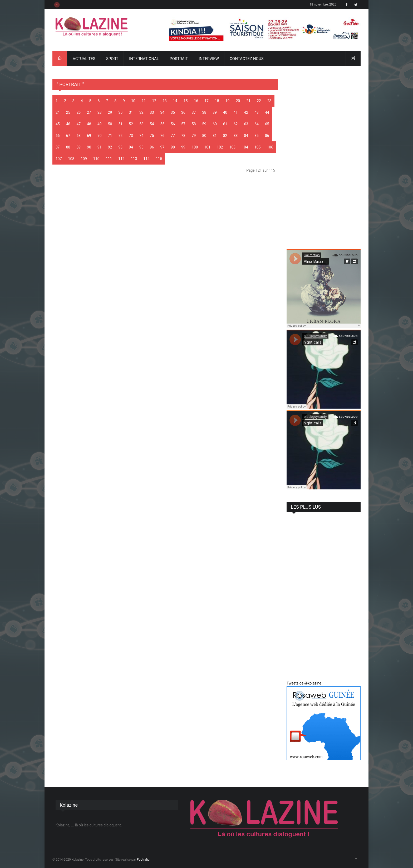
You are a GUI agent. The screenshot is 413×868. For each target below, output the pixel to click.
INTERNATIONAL (144, 59)
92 (110, 147)
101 (207, 147)
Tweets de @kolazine (304, 683)
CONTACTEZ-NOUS (247, 59)
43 (257, 112)
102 (220, 147)
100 (195, 147)
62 (236, 124)
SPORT (112, 59)
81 (215, 136)
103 (233, 147)
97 (163, 147)
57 (183, 124)
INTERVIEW (209, 59)
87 (58, 147)
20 (238, 101)
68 (79, 136)
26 (79, 112)
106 (270, 147)
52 (131, 124)
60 (215, 124)
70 (100, 136)
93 (121, 147)
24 (58, 112)
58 (194, 124)
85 (257, 136)
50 (110, 124)
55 (163, 124)
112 (121, 159)
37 (194, 112)
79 (194, 136)
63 (246, 124)
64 (257, 124)
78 (183, 136)
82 (225, 136)
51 (121, 124)
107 (59, 159)
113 (134, 159)
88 (68, 147)
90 (89, 147)
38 (204, 112)
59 (204, 124)
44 (267, 112)
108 (71, 159)
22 (259, 101)
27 (89, 112)
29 (110, 112)
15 (186, 101)
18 (217, 101)
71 (110, 136)
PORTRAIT (179, 59)
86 (267, 136)
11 (144, 101)
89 (79, 147)
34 (163, 112)
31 (131, 112)
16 (196, 101)
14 (175, 101)
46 (68, 124)
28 (100, 112)
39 (215, 112)
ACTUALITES (84, 59)
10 (133, 101)
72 (121, 136)
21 (248, 101)
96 (152, 147)
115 (159, 159)
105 (258, 147)
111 (109, 159)
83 (236, 136)
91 (100, 147)
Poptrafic (143, 860)
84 (246, 136)
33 (152, 112)
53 (141, 124)
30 (121, 112)
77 (173, 136)
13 (165, 101)
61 (225, 124)
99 (183, 147)
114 (146, 159)
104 (245, 147)
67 (68, 136)
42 (246, 112)
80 (204, 136)
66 (58, 136)
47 (79, 124)
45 (58, 124)
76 (163, 136)
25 (68, 112)
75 (152, 136)
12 (154, 101)
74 (141, 136)
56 (173, 124)
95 (141, 147)
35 (173, 112)
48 (89, 124)
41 (236, 112)
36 (183, 112)
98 (173, 147)
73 (131, 136)
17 (206, 101)
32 (141, 112)
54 (152, 124)
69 (89, 136)
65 (267, 124)
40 (225, 112)
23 (269, 101)
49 (100, 124)
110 (96, 159)
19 (228, 101)
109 (84, 159)
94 (131, 147)
